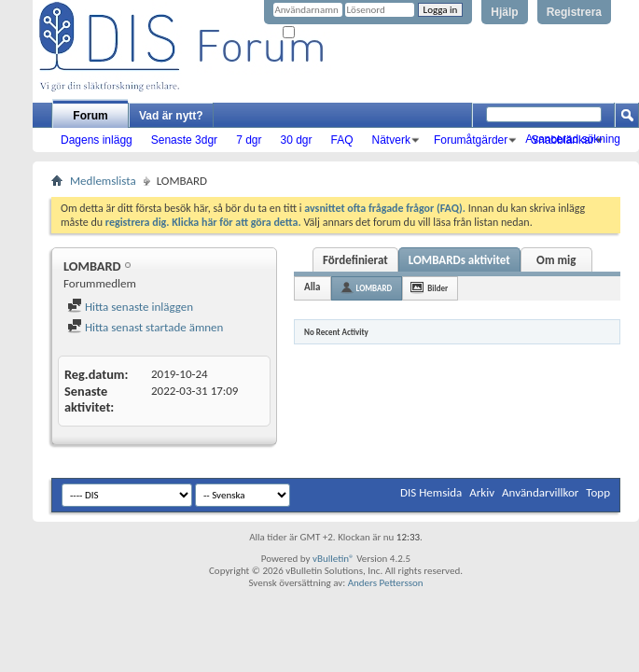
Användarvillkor (540, 492)
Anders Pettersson (386, 583)
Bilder (438, 288)
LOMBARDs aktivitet (459, 260)
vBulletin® (333, 559)
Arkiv (482, 492)
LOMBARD (375, 288)
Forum (90, 116)
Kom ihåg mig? (321, 33)
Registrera (574, 12)
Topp (598, 492)
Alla (313, 287)
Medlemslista (103, 181)
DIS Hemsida (431, 492)
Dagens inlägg (97, 140)
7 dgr (249, 140)
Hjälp (504, 12)
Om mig (556, 260)
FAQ (342, 140)
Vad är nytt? (171, 116)
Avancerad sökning (573, 139)
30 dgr (296, 140)
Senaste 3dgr (184, 140)
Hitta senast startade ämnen (145, 327)
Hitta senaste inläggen (130, 307)
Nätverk (391, 140)
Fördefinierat (355, 260)
